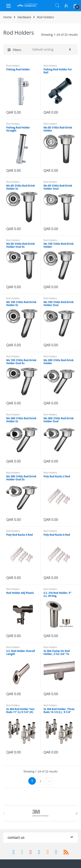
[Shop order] (51, 50)
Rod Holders (13, 66)
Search (57, 6)
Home (7, 17)
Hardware (24, 17)
